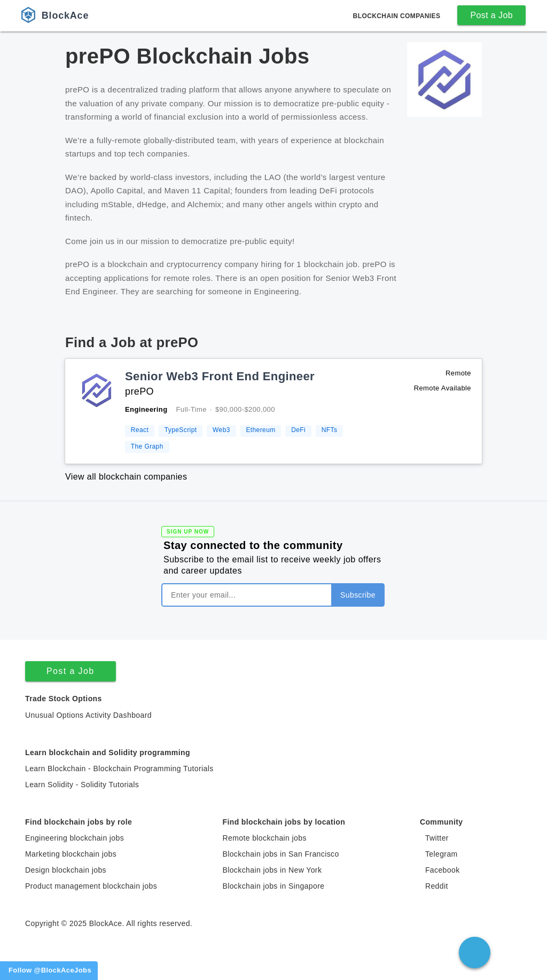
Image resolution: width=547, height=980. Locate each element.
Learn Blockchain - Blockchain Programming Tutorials (119, 769)
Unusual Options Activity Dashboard (88, 715)
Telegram (441, 854)
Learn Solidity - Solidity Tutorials (82, 785)
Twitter (437, 838)
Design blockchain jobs (66, 870)
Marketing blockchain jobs (71, 854)
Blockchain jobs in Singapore (273, 886)
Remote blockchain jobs (264, 838)
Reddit (437, 886)
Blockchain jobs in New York (272, 870)
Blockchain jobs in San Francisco (280, 854)
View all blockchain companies (126, 477)
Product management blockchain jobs (91, 886)
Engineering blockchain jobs (75, 838)
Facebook (443, 870)
